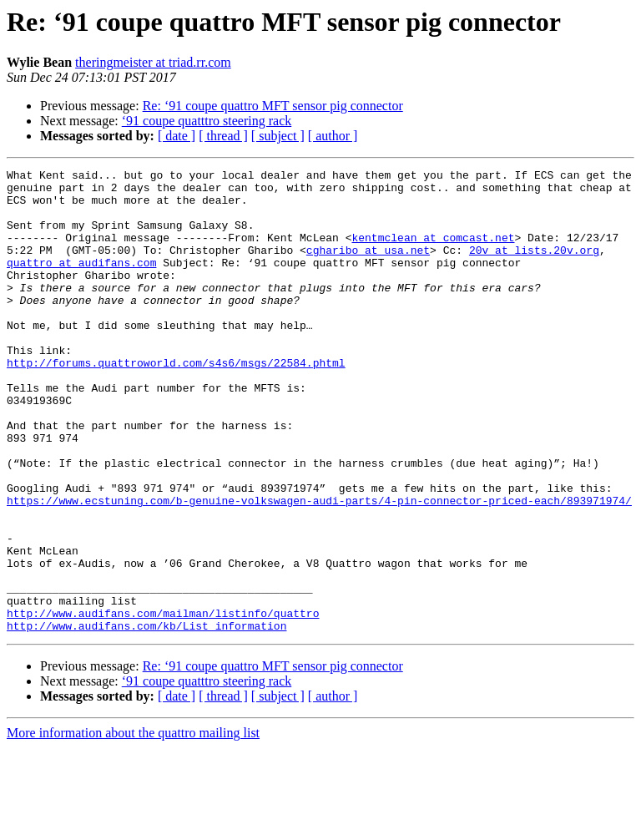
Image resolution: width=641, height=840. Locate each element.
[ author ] (333, 136)
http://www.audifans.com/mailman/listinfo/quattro (163, 703)
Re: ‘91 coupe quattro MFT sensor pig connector (273, 106)
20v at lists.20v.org (534, 267)
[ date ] (177, 136)
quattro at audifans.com (81, 282)
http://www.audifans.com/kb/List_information (146, 718)
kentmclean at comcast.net (433, 252)
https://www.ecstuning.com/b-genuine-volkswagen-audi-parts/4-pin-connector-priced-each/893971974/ (319, 568)
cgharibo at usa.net (368, 267)
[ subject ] (278, 136)
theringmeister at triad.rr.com (153, 62)
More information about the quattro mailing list (133, 825)
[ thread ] (223, 136)
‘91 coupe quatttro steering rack (207, 121)
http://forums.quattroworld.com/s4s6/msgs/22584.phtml (176, 402)
